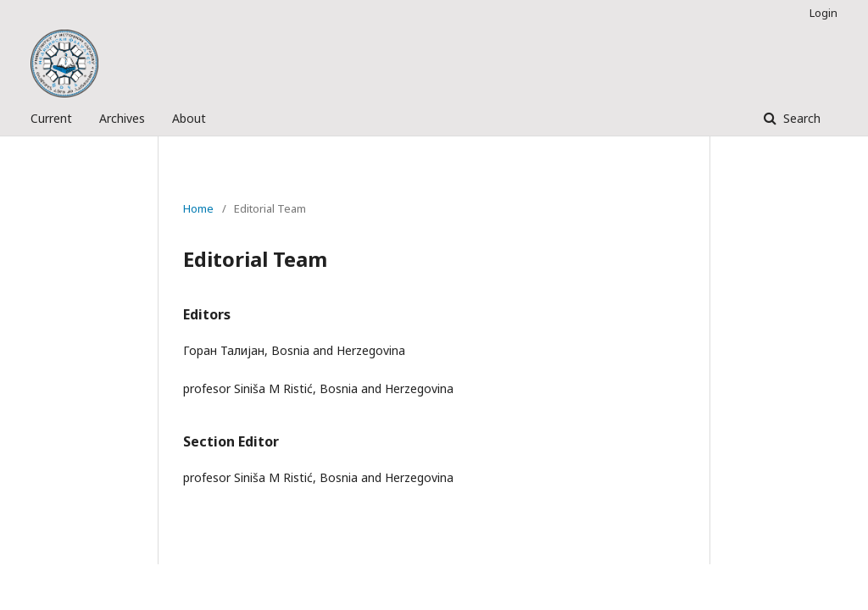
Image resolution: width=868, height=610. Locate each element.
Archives (122, 118)
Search (800, 118)
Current (51, 118)
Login (823, 13)
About (189, 118)
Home (198, 208)
